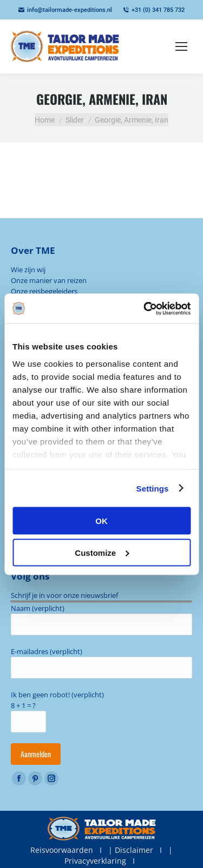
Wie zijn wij (28, 270)
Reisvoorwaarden (62, 850)
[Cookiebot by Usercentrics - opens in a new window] (145, 308)
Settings (153, 488)
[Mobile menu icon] (181, 46)
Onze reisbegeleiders (44, 291)
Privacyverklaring (95, 861)
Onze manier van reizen (49, 280)
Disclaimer (134, 850)
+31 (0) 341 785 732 (154, 10)
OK (101, 521)
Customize (102, 552)
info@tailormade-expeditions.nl (65, 10)
